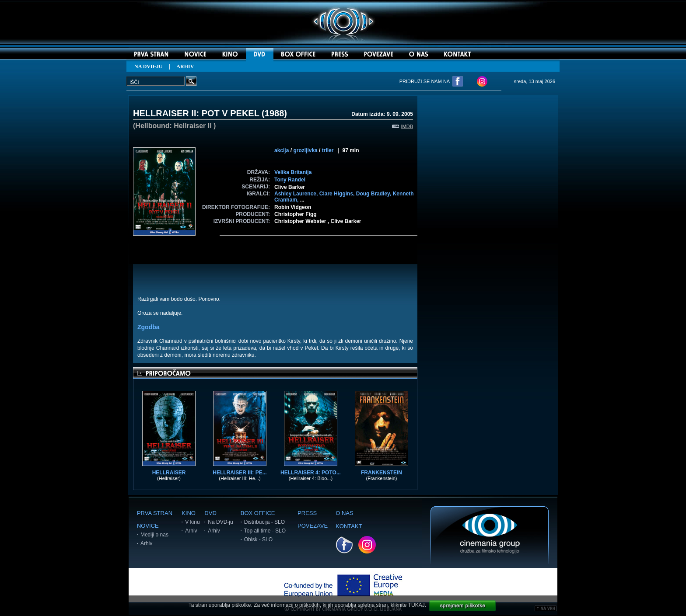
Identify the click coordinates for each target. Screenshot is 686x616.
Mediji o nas (154, 535)
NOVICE (148, 526)
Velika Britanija (293, 172)
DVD (210, 513)
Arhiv (146, 543)
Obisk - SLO (258, 539)
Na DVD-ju (220, 522)
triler (328, 150)
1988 (275, 113)
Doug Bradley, (374, 194)
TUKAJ (416, 605)
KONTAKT (349, 526)
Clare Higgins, (338, 194)
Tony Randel (290, 180)
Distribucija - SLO (264, 522)
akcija (282, 150)
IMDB (403, 126)
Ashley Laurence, (297, 194)
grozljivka (305, 150)
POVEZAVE (313, 526)
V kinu (192, 522)
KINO (189, 513)
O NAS (344, 513)
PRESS (307, 513)
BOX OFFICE (258, 513)
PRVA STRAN (155, 513)
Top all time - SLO (265, 531)
